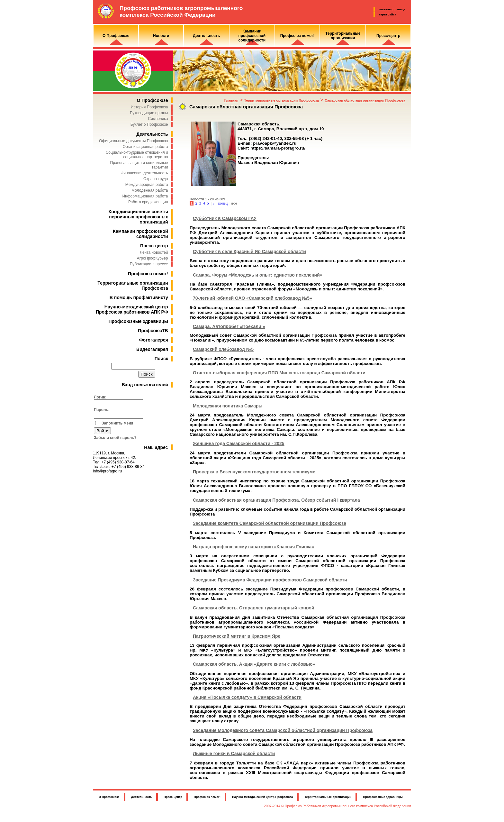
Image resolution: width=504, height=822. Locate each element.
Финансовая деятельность (144, 173)
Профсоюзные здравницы (138, 321)
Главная (231, 100)
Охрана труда (156, 179)
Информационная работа (145, 196)
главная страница (392, 9)
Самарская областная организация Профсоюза (365, 100)
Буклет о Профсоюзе (149, 124)
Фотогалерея (154, 340)
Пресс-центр (154, 246)
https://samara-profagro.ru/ (278, 148)
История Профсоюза (149, 107)
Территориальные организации (328, 797)
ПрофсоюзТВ (153, 331)
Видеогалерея (152, 349)
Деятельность (152, 134)
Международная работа (147, 185)
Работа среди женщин (148, 202)
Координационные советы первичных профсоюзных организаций (138, 217)
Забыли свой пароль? (115, 438)
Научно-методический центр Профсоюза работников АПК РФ (132, 309)
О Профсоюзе (152, 100)
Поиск (161, 359)
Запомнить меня (117, 423)
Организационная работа (145, 147)
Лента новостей (154, 252)
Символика (158, 119)
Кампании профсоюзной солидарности (140, 234)
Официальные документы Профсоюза (133, 141)
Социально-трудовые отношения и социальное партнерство (137, 155)
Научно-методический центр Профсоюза (262, 797)
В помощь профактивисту (139, 297)
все (234, 203)
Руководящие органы (149, 113)
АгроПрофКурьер (153, 258)
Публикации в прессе (149, 264)
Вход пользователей (145, 385)
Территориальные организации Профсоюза (281, 100)
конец (223, 203)
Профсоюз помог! (148, 274)
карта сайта (388, 14)
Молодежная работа (150, 190)
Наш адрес (156, 447)
